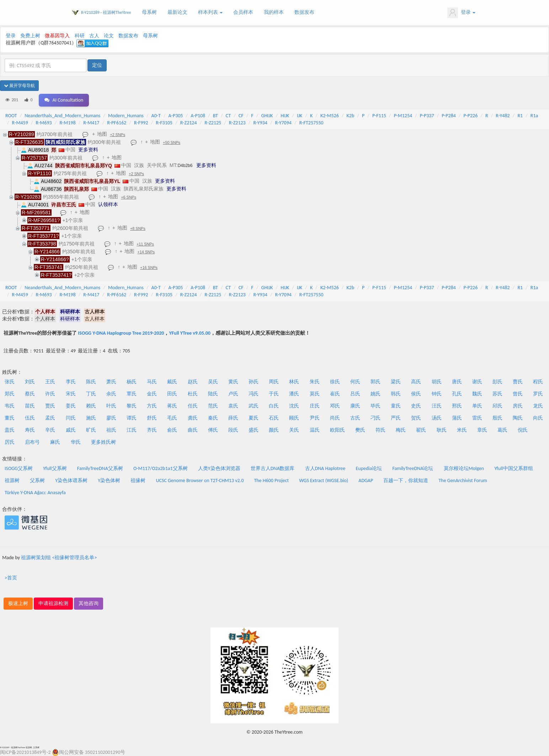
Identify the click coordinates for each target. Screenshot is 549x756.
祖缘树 (138, 480)
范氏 (213, 406)
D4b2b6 (185, 166)
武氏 (254, 406)
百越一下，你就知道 (406, 480)
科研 (80, 36)
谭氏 (132, 418)
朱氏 (315, 382)
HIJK (285, 116)
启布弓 (32, 442)
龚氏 (193, 418)
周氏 (274, 382)
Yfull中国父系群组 (513, 468)
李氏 (71, 382)
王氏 (50, 382)
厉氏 (10, 442)
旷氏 (91, 430)
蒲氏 (457, 418)
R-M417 (91, 123)
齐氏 (152, 430)
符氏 (380, 430)
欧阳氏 (337, 430)
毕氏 (375, 406)
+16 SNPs (149, 268)
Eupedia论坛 (369, 468)
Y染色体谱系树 (71, 480)
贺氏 (416, 418)
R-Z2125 (213, 123)
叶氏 (111, 406)
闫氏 (71, 418)
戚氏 (71, 430)
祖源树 (12, 480)
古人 (94, 36)
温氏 (315, 430)
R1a (534, 116)
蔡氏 (30, 394)
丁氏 (91, 394)
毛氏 (172, 418)
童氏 (396, 406)
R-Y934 (260, 123)
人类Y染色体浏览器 (219, 468)
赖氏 (91, 406)
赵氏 (193, 382)
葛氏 (502, 430)
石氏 (274, 418)
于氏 (274, 394)
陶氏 (518, 418)
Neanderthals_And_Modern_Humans (62, 116)
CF (241, 116)
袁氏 (233, 406)
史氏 (416, 406)
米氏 (462, 430)
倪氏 (523, 430)
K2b (351, 116)
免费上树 (30, 36)
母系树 (149, 12)
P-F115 (379, 116)
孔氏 (457, 394)
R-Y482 (503, 116)
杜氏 (193, 394)
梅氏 (401, 430)
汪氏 (437, 406)
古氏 (355, 418)
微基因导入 (57, 36)
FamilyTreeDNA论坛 (413, 468)
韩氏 (396, 394)
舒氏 (152, 418)
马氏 (152, 382)
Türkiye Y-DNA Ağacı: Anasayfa (35, 493)
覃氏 (132, 394)
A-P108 (198, 116)
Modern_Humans (126, 116)
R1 (520, 116)
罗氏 (538, 394)
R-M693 (44, 123)
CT (228, 116)
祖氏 (111, 430)
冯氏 (254, 394)
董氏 (10, 418)
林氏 (294, 382)
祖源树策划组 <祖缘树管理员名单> (59, 558)
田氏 (172, 394)
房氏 (518, 406)
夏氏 (254, 418)
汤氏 (437, 418)
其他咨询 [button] (89, 603)
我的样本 (274, 12)
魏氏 (477, 394)
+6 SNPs (129, 197)
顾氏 (294, 418)
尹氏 (315, 418)
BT (215, 116)
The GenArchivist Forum (463, 480)
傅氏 (213, 430)
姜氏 (71, 406)
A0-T (156, 116)
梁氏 (396, 382)
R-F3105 (164, 123)
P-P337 (427, 116)
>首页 (11, 578)
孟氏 (50, 418)
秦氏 (213, 418)
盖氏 (10, 430)
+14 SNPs (146, 252)
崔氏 (335, 394)
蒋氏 (172, 406)
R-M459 (20, 123)
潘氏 (294, 394)
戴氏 (172, 382)
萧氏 (111, 382)
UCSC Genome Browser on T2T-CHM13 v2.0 (200, 480)
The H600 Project (271, 480)
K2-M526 (330, 116)
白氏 (274, 406)
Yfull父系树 (55, 468)
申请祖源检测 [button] (53, 603)
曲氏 (193, 430)
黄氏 (233, 382)
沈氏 (294, 406)
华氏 (76, 442)
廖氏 (111, 418)
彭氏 (497, 382)
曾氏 (518, 394)
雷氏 (477, 418)
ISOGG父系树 (19, 468)
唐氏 (457, 382)
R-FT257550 (311, 123)
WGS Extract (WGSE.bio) (324, 480)
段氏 (233, 430)
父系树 (37, 480)
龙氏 (538, 406)
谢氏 (477, 382)
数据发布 (304, 12)
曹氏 (518, 382)
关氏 (294, 430)
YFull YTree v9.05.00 (190, 333)
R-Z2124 (189, 123)
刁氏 (375, 418)
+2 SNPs (118, 135)
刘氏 (30, 382)
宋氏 (71, 394)
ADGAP (366, 480)
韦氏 (10, 406)
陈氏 (91, 382)
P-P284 (449, 116)
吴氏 (213, 382)
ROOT (11, 116)
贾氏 (50, 406)
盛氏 (254, 430)
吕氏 (355, 394)
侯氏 (416, 394)
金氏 (152, 394)
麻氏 (55, 442)
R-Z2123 (237, 123)
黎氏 (132, 406)
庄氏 (315, 406)
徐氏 (335, 382)
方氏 (152, 406)
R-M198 (67, 123)
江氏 (132, 430)
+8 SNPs (138, 228)
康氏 (355, 406)
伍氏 (30, 418)
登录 (461, 13)
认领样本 (108, 204)
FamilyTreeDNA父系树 (100, 468)
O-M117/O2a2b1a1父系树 (161, 468)
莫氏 (315, 394)
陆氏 (213, 394)
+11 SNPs (145, 244)
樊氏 (360, 430)
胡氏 (437, 382)
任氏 (193, 406)
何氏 (355, 382)
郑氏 (10, 394)
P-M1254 (403, 116)
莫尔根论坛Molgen (464, 468)
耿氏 (442, 430)
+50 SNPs (172, 142)
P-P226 (471, 116)
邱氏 (497, 406)
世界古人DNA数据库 (273, 468)
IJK (300, 116)
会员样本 (243, 12)
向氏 (538, 418)
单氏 (477, 406)
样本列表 (210, 12)
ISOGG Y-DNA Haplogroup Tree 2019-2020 (121, 333)
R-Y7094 (283, 123)
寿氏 (30, 430)
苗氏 (30, 406)
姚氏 (375, 394)
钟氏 (437, 394)
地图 (102, 134)
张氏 (10, 382)
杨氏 (132, 382)
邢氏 (457, 406)
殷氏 (497, 418)
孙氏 (254, 382)
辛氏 (50, 430)
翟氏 (421, 430)
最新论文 (177, 12)
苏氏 (497, 394)
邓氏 (335, 406)
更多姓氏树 (103, 442)
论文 (109, 36)
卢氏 (233, 394)
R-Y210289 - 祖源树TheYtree (106, 12)
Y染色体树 (109, 480)
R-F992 (141, 123)
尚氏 (335, 418)
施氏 (91, 418)
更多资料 (88, 150)
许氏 (50, 394)
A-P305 (176, 116)
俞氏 (172, 430)
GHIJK (267, 116)
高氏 (416, 382)
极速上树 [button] (18, 603)
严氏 (396, 418)
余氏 (111, 394)
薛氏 (233, 418)
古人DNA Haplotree (325, 468)
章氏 (482, 430)
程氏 (538, 382)
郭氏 (375, 382)
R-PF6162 (117, 123)
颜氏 (274, 430)
